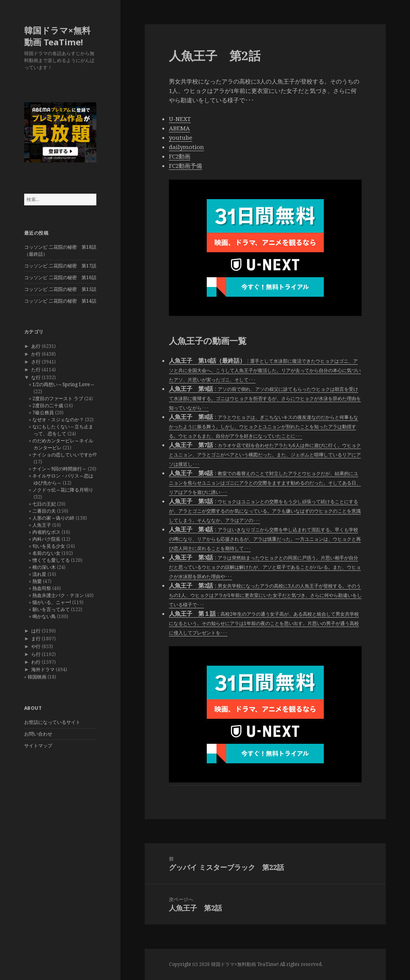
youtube (181, 137)
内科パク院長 (46, 539)
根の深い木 (44, 567)
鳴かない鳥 (44, 616)
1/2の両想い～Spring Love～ (64, 384)
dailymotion (186, 147)
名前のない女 (46, 553)
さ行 (36, 362)
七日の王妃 (44, 504)
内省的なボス (46, 532)
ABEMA (179, 128)
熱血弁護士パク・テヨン (58, 595)
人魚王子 (42, 525)
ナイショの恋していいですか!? (64, 455)
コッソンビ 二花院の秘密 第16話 (60, 277)
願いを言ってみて (51, 609)
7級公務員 (43, 412)
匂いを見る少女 (49, 546)
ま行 (36, 639)
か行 (36, 354)
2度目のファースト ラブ (58, 398)
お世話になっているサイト (52, 722)
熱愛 (37, 581)
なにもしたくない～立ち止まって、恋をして (63, 430)
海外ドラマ (43, 669)
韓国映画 (37, 677)
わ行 (36, 662)
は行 (36, 631)
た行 (36, 370)
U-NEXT (180, 119)
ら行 (36, 654)
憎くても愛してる (51, 560)
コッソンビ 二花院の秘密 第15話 (60, 289)
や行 (36, 646)
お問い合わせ (38, 734)
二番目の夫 (44, 511)
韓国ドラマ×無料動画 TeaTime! (57, 36)
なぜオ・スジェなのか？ (58, 420)
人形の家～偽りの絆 (53, 518)
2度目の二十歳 (48, 405)
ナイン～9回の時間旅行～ (59, 469)
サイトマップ (38, 746)
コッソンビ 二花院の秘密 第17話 (60, 266)
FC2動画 (180, 156)
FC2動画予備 (185, 166)
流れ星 (39, 574)
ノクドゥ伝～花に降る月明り (63, 490)
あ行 (36, 346)
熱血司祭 (42, 588)
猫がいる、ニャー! (52, 602)
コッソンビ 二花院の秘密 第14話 (60, 301)
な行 (36, 377)
